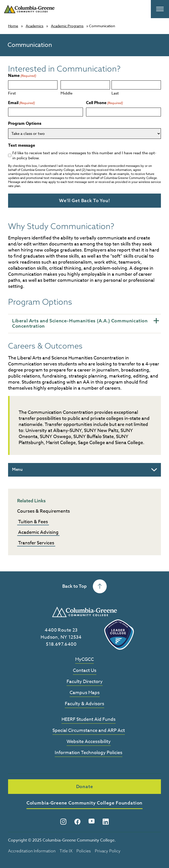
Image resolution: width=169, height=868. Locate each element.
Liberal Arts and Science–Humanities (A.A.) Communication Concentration (86, 323)
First (12, 93)
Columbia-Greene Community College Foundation (85, 803)
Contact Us (85, 671)
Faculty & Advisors (84, 704)
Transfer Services (36, 543)
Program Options (25, 124)
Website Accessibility (89, 742)
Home (13, 26)
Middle (66, 93)
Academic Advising (38, 532)
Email (21, 103)
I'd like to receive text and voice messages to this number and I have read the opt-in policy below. (84, 156)
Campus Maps (85, 693)
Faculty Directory (85, 682)
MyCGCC (84, 660)
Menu (17, 469)
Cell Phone (104, 103)
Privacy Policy (108, 851)
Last (115, 93)
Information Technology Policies (89, 753)
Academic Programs (67, 26)
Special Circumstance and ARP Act (89, 731)
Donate (85, 786)
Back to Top (84, 586)
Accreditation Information (32, 851)
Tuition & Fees (33, 522)
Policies (84, 851)
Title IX (66, 851)
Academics (35, 26)
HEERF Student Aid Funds (89, 719)
